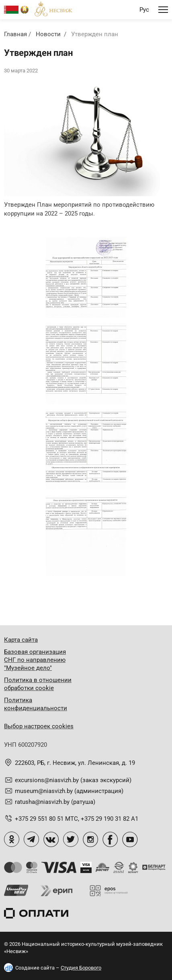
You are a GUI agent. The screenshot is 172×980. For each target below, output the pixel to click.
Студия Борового (81, 968)
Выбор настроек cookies (39, 726)
